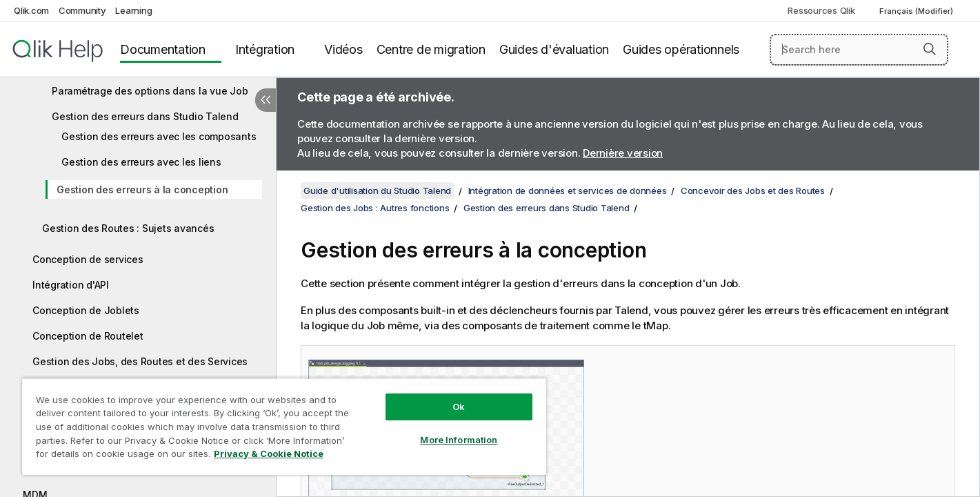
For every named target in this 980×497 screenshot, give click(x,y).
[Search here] (859, 50)
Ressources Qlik (821, 10)
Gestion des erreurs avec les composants (159, 136)
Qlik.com (31, 10)
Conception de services (88, 259)
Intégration (265, 49)
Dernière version (623, 153)
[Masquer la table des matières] (266, 100)
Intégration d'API (71, 285)
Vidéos (343, 49)
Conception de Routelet (88, 336)
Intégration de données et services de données (568, 191)
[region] (284, 426)
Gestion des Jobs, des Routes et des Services (140, 361)
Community (82, 10)
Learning (133, 10)
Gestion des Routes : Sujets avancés (128, 228)
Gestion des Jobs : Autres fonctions (375, 208)
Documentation (163, 49)
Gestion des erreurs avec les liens (141, 162)
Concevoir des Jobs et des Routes (753, 191)
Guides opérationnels (681, 49)
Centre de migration (431, 49)
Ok (459, 407)
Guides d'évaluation (554, 49)
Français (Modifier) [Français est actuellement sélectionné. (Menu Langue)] (917, 11)
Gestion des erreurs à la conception (142, 189)
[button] (930, 49)
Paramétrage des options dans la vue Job (150, 91)
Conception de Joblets (86, 310)
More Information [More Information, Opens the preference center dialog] (459, 440)
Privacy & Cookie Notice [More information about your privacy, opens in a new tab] (269, 454)
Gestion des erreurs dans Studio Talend (145, 116)
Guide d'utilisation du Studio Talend (377, 191)
